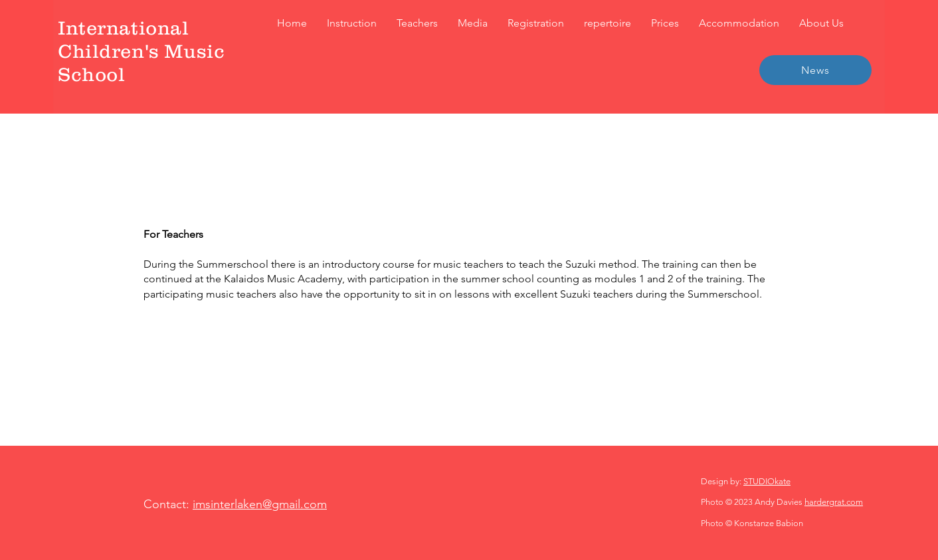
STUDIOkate (767, 481)
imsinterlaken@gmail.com (260, 504)
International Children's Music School (141, 51)
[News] (815, 70)
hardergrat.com (834, 502)
